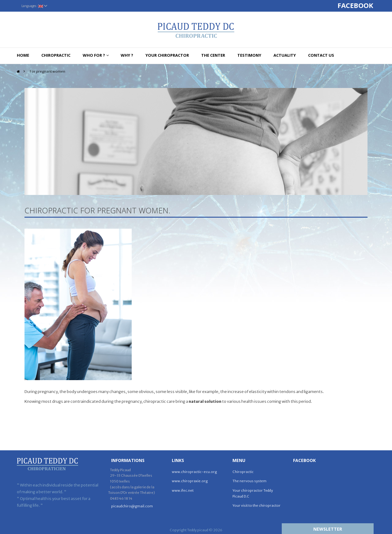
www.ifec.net (183, 490)
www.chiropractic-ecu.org (194, 472)
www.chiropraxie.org (190, 481)
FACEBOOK (356, 5)
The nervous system (249, 481)
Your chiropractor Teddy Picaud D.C (253, 493)
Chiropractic (243, 472)
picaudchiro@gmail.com (132, 506)
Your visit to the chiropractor (256, 505)
